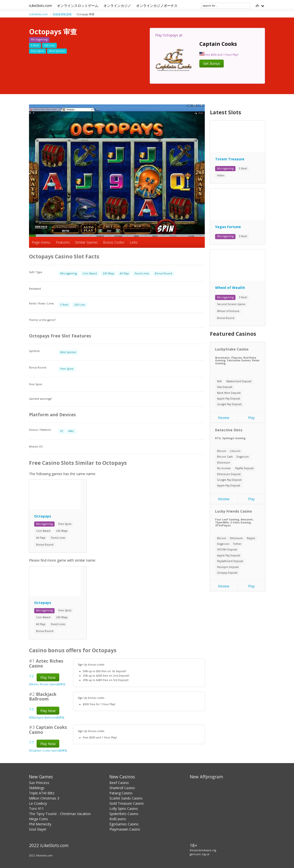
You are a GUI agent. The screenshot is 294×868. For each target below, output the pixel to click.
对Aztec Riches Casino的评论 (47, 684)
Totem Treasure (230, 159)
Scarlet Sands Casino (126, 798)
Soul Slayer (38, 829)
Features (63, 242)
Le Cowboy (38, 803)
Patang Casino (121, 793)
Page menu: (41, 242)
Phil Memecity (40, 824)
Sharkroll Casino (122, 788)
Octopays (43, 516)
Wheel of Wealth (230, 288)
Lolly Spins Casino (124, 809)
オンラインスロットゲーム (78, 6)
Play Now (48, 677)
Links (134, 242)
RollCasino (118, 819)
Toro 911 (36, 809)
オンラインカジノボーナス (157, 6)
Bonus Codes (114, 242)
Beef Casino (119, 783)
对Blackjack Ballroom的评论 (47, 718)
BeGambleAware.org (203, 850)
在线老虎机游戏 (62, 14)
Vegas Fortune (228, 227)
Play (251, 418)
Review (224, 418)
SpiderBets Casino (124, 814)
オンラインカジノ (117, 6)
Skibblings (37, 788)
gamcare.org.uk (200, 854)
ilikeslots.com (44, 855)
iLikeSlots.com (40, 6)
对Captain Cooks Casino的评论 (48, 751)
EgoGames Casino (124, 824)
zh (257, 6)
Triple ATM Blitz (42, 793)
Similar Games (86, 242)
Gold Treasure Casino (127, 803)
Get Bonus (212, 63)
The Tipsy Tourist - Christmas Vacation (60, 814)
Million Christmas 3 (44, 798)
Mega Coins (38, 819)
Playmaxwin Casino (125, 829)
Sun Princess (39, 783)
